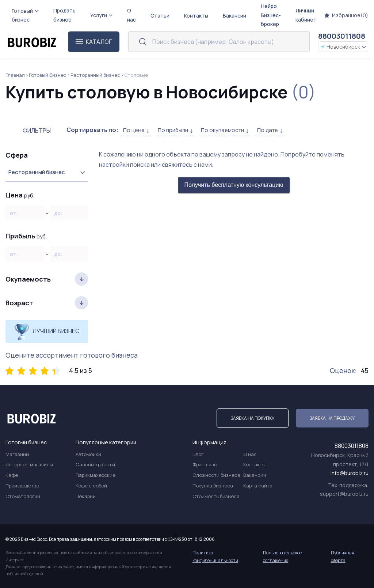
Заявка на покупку (253, 418)
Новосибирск (343, 47)
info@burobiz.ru (350, 473)
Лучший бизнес (47, 331)
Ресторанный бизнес (95, 75)
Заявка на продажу (332, 418)
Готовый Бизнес (48, 75)
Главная (15, 75)
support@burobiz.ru (344, 494)
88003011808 (342, 36)
